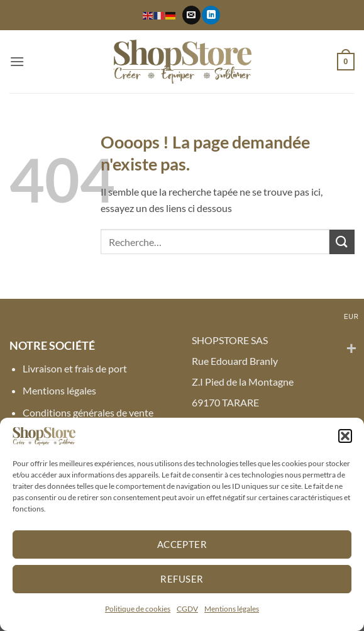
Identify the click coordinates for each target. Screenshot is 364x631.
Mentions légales (232, 609)
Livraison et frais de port (75, 368)
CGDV (187, 609)
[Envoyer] (342, 242)
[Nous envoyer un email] (191, 15)
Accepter (182, 544)
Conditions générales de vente (88, 412)
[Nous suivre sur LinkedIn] (211, 15)
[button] (345, 436)
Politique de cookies (138, 609)
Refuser (182, 579)
